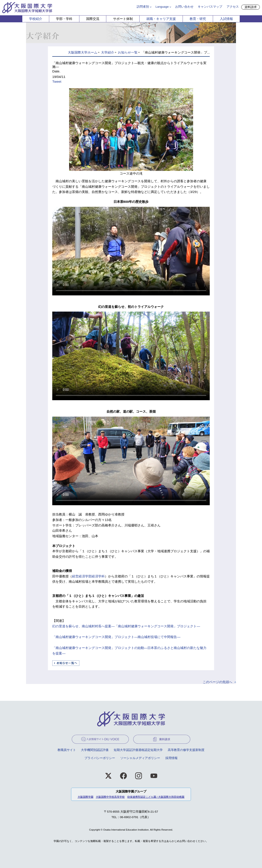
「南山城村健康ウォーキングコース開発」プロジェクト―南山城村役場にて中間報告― (116, 637)
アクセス (233, 7)
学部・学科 (64, 19)
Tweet (57, 82)
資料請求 (251, 7)
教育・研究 (198, 19)
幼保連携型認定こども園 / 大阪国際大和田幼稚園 (156, 797)
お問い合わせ (184, 7)
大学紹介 (108, 53)
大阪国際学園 (86, 797)
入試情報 (226, 19)
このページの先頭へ (217, 682)
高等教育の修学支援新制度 (186, 750)
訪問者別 (143, 7)
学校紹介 (36, 19)
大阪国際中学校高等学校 (110, 797)
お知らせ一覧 (128, 53)
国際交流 (93, 19)
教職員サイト (67, 750)
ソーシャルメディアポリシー (140, 758)
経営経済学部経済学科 (88, 576)
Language (162, 7)
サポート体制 (123, 19)
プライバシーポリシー (100, 758)
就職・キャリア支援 (161, 19)
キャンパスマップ (210, 7)
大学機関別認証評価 (95, 750)
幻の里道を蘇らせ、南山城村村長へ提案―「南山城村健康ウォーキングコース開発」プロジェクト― (126, 626)
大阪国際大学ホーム (83, 53)
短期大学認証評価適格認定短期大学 (138, 750)
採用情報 (171, 758)
